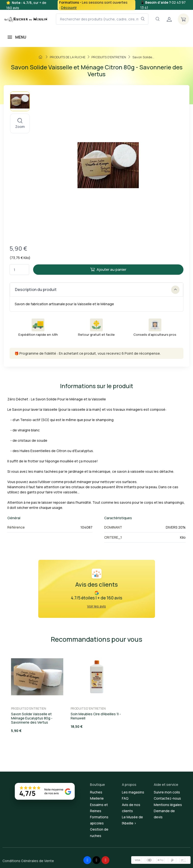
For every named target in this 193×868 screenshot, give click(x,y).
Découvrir (69, 8)
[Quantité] (19, 270)
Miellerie (97, 798)
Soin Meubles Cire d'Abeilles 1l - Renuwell (96, 716)
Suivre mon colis (167, 792)
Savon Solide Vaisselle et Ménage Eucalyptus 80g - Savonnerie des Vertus (32, 718)
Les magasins (133, 792)
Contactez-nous (167, 798)
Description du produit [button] (97, 290)
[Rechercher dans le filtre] (143, 19)
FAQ (125, 798)
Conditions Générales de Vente (28, 861)
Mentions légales (168, 805)
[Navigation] (157, 19)
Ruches (96, 792)
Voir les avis (96, 606)
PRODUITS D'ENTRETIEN (29, 708)
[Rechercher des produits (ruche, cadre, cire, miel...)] (102, 19)
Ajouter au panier (108, 269)
